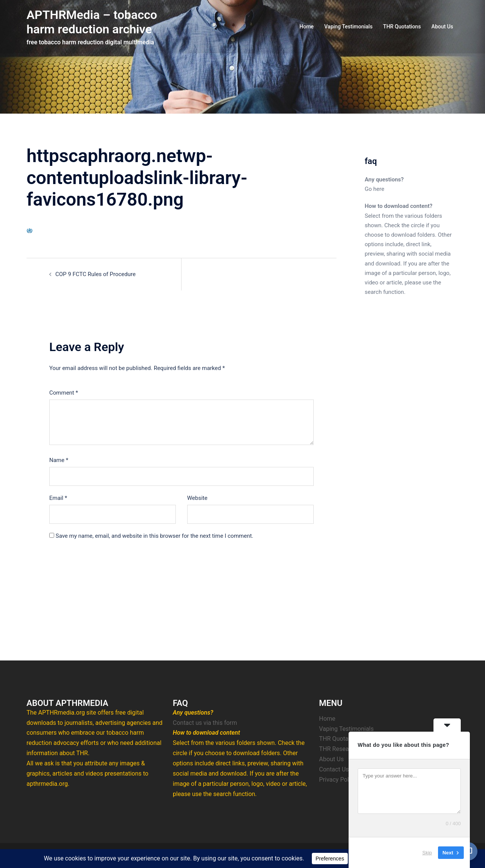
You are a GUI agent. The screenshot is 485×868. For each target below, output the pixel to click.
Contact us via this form (205, 723)
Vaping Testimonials (348, 27)
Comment (64, 393)
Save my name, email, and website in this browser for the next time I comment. (155, 536)
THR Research (338, 749)
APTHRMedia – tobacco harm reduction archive (92, 22)
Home (307, 27)
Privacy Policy (338, 780)
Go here (375, 189)
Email (58, 498)
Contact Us (334, 769)
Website (197, 498)
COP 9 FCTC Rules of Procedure (95, 274)
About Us (442, 27)
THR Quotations (402, 27)
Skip (427, 853)
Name (59, 460)
